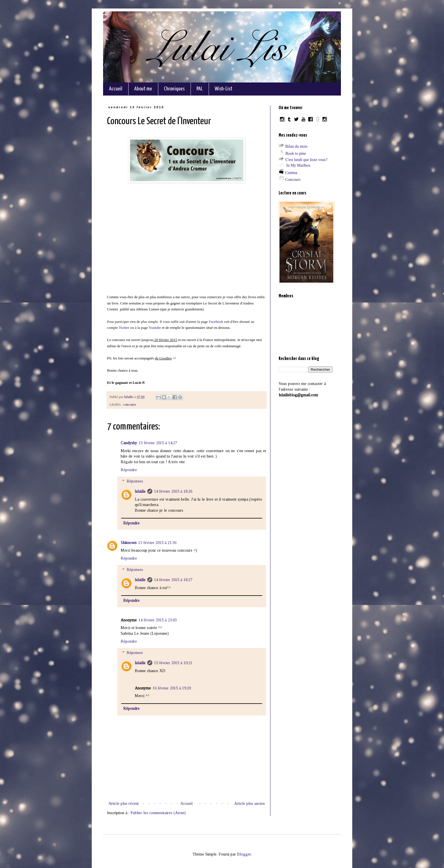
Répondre (129, 470)
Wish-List (224, 89)
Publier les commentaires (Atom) (158, 813)
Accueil (116, 89)
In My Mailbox (298, 165)
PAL (200, 89)
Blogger (244, 854)
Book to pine (296, 154)
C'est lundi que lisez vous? (307, 160)
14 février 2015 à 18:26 (173, 491)
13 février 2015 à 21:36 (157, 543)
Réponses (135, 481)
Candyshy (129, 443)
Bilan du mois (297, 146)
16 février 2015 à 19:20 (172, 688)
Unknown (129, 543)
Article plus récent (124, 804)
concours (130, 405)
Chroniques (174, 89)
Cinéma (291, 173)
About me (143, 89)
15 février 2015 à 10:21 (173, 663)
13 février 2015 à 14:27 (158, 443)
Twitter (124, 328)
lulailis (140, 491)
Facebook (217, 322)
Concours (293, 180)
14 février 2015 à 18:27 (173, 580)
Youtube (155, 328)
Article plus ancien (249, 804)
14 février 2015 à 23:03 (158, 620)
